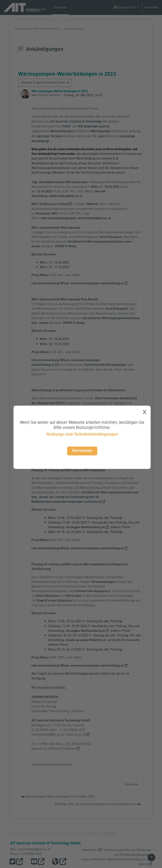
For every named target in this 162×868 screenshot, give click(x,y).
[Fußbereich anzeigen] (151, 857)
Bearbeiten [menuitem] (53, 765)
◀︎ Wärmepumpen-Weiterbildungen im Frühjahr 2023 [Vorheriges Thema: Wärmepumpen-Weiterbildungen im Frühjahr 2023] (58, 796)
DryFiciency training (53, 204)
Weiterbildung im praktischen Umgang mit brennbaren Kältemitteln (79, 390)
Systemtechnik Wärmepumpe (60, 299)
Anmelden (152, 7)
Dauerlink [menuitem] (38, 765)
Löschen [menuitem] (66, 765)
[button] (126, 7)
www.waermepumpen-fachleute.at (77, 501)
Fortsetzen (82, 450)
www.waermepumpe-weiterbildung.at (97, 548)
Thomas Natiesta (49, 95)
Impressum (90, 850)
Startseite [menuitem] (60, 7)
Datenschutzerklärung (119, 850)
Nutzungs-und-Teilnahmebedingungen (82, 434)
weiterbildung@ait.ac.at (48, 734)
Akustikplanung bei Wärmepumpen (63, 182)
